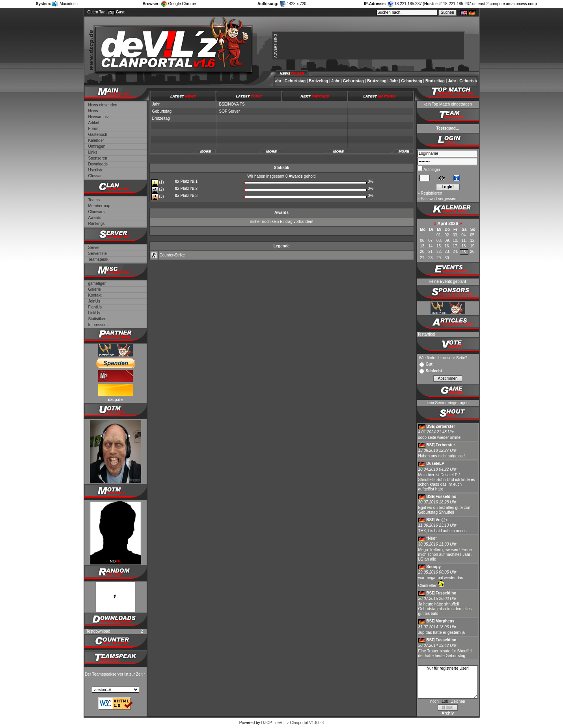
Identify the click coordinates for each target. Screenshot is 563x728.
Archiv (448, 713)
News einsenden (103, 105)
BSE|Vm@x (437, 520)
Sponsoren (98, 158)
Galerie (95, 289)
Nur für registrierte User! (448, 682)
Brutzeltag (320, 81)
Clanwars (97, 212)
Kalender (96, 140)
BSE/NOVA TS (232, 104)
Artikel (94, 123)
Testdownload (98, 631)
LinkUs (94, 313)
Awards (95, 218)
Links (93, 152)
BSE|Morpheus (440, 621)
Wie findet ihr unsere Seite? (443, 358)
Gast (120, 12)
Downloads (98, 164)
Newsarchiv (99, 117)
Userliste (96, 170)
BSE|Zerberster (441, 426)
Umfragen (97, 146)
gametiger (97, 283)
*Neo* (432, 538)
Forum (94, 129)
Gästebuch (98, 135)
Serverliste (98, 253)
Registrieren (431, 193)
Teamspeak (98, 259)
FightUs (95, 307)
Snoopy (433, 567)
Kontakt (95, 295)
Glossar (95, 176)
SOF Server (230, 111)
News (93, 111)
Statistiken (97, 319)
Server (94, 248)
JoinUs (94, 301)
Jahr (279, 81)
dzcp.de (115, 400)
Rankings (97, 224)
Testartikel (426, 334)
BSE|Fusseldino (441, 497)
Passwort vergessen (438, 199)
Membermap (99, 206)
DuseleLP (435, 463)
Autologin (431, 170)
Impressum (98, 325)
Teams (94, 200)
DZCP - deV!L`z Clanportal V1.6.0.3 (292, 723)
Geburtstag (297, 81)
